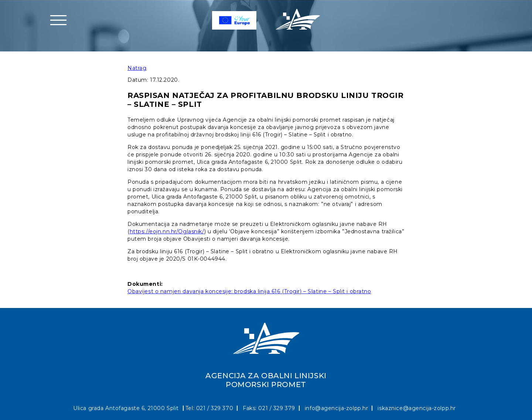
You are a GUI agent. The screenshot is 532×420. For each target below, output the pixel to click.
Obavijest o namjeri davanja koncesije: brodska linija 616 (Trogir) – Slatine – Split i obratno (249, 291)
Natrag (137, 68)
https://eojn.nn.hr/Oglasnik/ (167, 231)
